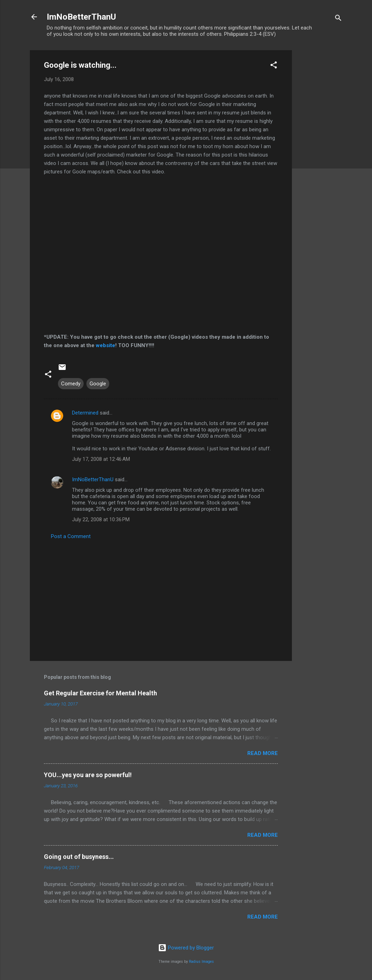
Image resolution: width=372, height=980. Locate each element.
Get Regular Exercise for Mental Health (100, 693)
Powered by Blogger (186, 948)
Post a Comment (71, 536)
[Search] (338, 19)
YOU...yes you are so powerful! (88, 775)
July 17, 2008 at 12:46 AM (101, 459)
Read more (263, 753)
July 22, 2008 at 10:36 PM (101, 519)
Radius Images (201, 962)
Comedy (71, 384)
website (106, 345)
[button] (274, 66)
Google (98, 384)
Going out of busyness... (79, 857)
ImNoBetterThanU (81, 17)
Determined (85, 413)
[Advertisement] (320, 155)
